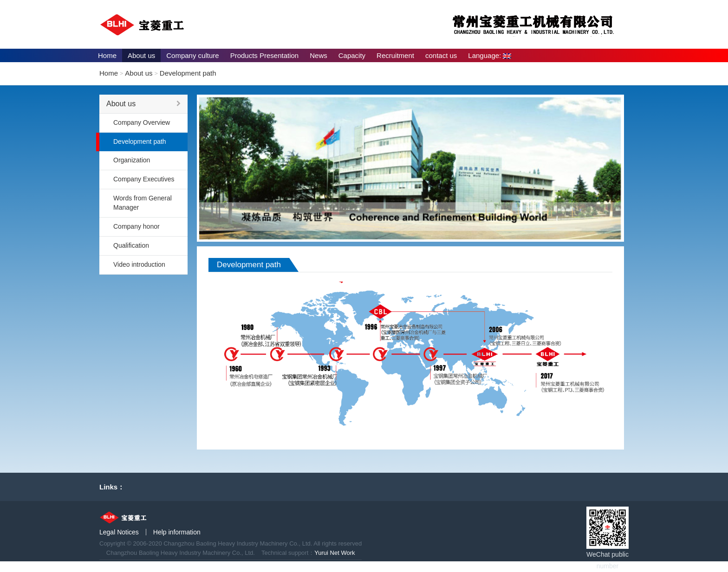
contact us (441, 55)
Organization (132, 160)
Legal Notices (119, 532)
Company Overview (142, 122)
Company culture (192, 55)
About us (141, 55)
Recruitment (395, 55)
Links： (112, 487)
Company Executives (144, 179)
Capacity (352, 55)
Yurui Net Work (335, 553)
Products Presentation (265, 55)
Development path (188, 73)
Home (107, 55)
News (318, 55)
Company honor (136, 226)
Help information (177, 532)
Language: (490, 55)
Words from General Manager (143, 203)
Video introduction (139, 264)
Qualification (131, 245)
